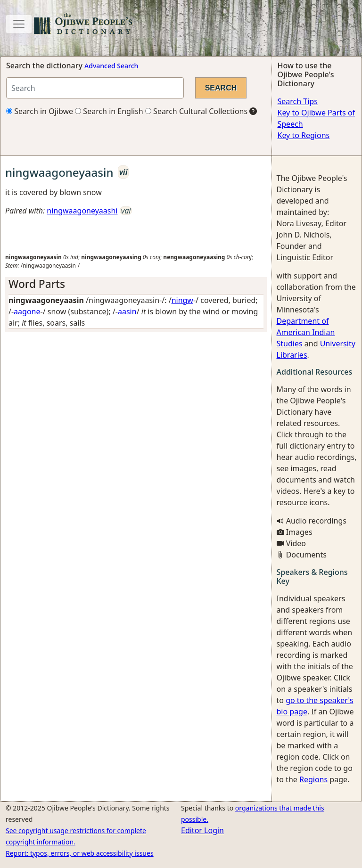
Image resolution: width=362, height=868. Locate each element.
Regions (313, 779)
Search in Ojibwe (40, 111)
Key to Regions (304, 135)
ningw (182, 300)
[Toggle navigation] (19, 24)
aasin (127, 311)
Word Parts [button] (37, 284)
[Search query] (95, 88)
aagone (27, 311)
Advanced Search (111, 66)
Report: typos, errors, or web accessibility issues (80, 853)
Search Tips (298, 101)
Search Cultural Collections (196, 111)
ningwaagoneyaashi (82, 211)
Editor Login (202, 830)
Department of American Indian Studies (306, 332)
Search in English (109, 111)
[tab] (136, 284)
